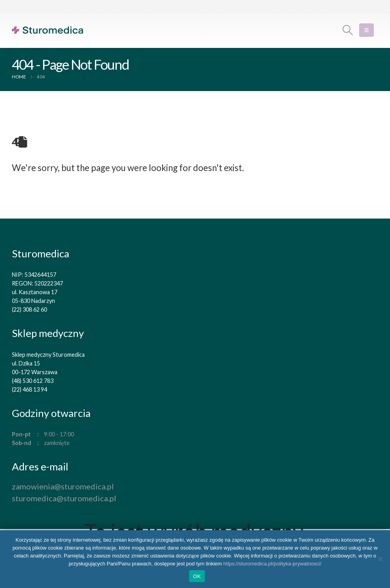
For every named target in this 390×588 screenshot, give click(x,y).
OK (197, 576)
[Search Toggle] (348, 30)
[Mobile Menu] (366, 30)
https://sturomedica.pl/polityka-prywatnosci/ (273, 564)
